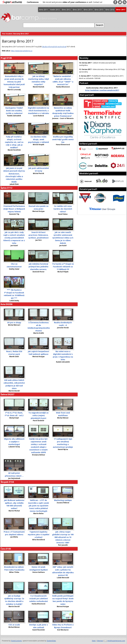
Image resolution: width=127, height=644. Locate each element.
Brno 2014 (88, 10)
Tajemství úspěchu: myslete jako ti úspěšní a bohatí (39, 534)
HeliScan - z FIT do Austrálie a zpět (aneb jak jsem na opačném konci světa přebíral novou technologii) (39, 506)
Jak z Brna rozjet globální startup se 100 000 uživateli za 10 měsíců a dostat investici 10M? (63, 537)
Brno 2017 (121, 10)
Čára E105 (6, 549)
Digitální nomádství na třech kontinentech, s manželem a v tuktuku (38, 111)
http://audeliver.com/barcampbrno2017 (102, 90)
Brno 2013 (77, 10)
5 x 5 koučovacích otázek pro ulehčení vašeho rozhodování (38, 599)
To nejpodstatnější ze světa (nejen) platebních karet (38, 415)
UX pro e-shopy (14, 323)
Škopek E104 (7, 482)
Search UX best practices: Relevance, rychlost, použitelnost (38, 235)
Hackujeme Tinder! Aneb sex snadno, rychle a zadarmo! (14, 111)
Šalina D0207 (7, 394)
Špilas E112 (6, 188)
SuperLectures (16, 641)
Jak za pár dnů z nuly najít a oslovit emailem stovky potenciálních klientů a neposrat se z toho (14, 238)
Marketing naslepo (63, 500)
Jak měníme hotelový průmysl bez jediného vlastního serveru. (38, 267)
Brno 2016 (110, 10)
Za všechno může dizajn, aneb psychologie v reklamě (38, 139)
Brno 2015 (99, 10)
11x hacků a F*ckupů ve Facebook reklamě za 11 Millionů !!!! (63, 267)
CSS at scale (14, 625)
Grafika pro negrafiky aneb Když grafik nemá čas (63, 139)
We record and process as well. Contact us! (72, 2)
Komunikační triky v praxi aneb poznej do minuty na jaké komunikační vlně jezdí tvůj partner (14, 82)
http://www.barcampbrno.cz (22, 51)
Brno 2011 (43, 10)
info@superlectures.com (116, 641)
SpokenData (51, 641)
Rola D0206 (7, 304)
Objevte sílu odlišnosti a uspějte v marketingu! (14, 442)
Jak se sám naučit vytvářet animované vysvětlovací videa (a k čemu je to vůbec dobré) (63, 238)
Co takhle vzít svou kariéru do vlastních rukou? (63, 209)
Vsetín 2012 (55, 10)
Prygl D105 (6, 58)
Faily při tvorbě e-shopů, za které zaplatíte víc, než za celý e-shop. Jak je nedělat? (14, 142)
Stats (94, 641)
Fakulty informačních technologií (54, 47)
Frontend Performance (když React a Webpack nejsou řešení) (14, 209)
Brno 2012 (66, 10)
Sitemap (100, 641)
